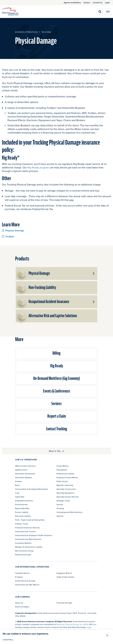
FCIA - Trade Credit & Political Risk (30, 520)
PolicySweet (62, 470)
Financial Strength (64, 603)
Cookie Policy (8, 640)
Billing (56, 353)
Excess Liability (22, 512)
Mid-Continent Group (24, 551)
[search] (100, 12)
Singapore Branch (64, 573)
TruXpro (8, 236)
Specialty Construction (66, 489)
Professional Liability (65, 474)
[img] (10, 12)
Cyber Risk (20, 497)
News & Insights (22, 607)
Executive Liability (23, 516)
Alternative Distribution (25, 474)
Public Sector (62, 481)
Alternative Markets (24, 477)
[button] (93, 273)
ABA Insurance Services (25, 466)
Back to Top (57, 451)
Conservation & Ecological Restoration (32, 489)
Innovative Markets (23, 543)
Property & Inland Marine (67, 477)
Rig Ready (57, 366)
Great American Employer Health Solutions (34, 535)
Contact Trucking (57, 429)
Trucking (46, 32)
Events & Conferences (57, 391)
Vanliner (60, 516)
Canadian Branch (22, 573)
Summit (60, 504)
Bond (17, 485)
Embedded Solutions (24, 501)
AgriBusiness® (21, 470)
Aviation (19, 481)
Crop (17, 493)
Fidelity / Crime (22, 524)
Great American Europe (25, 581)
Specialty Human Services (68, 497)
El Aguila (19, 577)
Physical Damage (13, 230)
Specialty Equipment (65, 493)
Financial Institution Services (28, 528)
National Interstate (23, 555)
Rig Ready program (38, 167)
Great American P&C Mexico (27, 585)
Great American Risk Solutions (28, 539)
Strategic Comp (63, 501)
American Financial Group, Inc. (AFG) (72, 624)
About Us (19, 603)
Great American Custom (25, 531)
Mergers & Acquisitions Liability (29, 547)
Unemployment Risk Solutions (70, 512)
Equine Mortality (22, 508)
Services (56, 404)
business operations (26, 32)
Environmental (21, 504)
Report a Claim (57, 416)
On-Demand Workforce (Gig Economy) (57, 378)
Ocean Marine (63, 466)
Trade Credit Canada (65, 577)
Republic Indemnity (65, 485)
